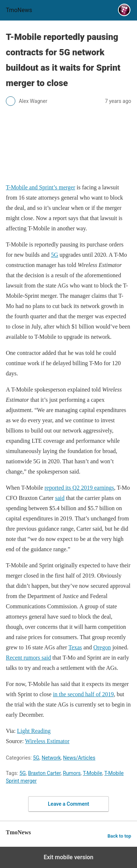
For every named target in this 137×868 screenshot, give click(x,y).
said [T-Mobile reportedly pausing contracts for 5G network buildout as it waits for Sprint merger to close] (60, 498)
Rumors (72, 773)
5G (36, 758)
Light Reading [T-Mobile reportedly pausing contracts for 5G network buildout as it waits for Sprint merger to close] (34, 731)
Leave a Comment (68, 804)
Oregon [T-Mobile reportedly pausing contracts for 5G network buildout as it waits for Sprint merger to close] (102, 647)
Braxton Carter (44, 773)
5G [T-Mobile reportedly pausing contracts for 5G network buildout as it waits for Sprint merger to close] (55, 255)
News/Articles (79, 758)
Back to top (119, 836)
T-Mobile (93, 773)
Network (51, 758)
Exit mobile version (68, 857)
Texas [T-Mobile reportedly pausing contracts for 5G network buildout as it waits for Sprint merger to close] (75, 647)
